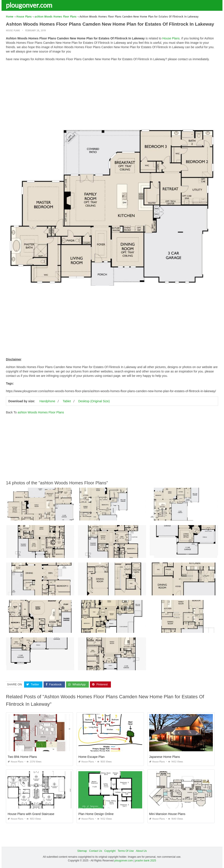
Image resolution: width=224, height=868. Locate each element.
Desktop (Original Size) (94, 401)
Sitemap (82, 851)
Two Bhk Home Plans (22, 757)
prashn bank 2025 (145, 861)
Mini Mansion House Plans (167, 814)
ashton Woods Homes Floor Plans (41, 412)
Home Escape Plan (91, 757)
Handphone (47, 401)
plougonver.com (29, 5)
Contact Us (95, 851)
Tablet (67, 401)
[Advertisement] (112, 95)
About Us (141, 851)
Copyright (110, 851)
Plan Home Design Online (96, 814)
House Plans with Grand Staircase (31, 814)
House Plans (13, 31)
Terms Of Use (126, 851)
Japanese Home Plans (165, 757)
